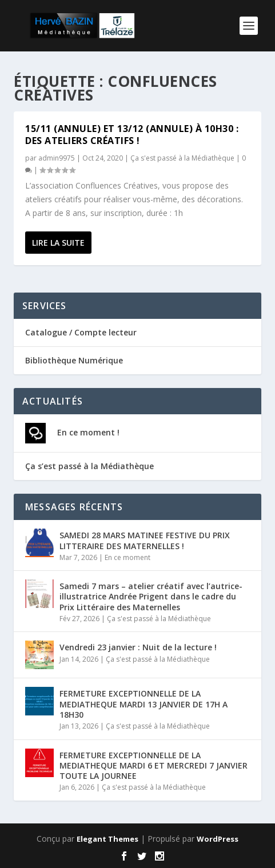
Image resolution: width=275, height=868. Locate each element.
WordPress (218, 839)
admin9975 (57, 158)
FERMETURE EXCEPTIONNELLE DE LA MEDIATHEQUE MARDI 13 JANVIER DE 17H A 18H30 (144, 704)
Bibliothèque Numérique (74, 360)
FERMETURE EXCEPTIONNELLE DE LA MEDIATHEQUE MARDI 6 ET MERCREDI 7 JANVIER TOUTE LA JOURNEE (154, 765)
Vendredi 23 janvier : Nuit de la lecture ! (138, 647)
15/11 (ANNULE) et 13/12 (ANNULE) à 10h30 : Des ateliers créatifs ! (132, 135)
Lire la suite (58, 243)
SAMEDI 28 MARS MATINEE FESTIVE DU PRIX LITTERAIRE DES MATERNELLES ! (145, 540)
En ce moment (127, 557)
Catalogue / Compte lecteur (81, 332)
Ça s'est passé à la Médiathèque (182, 158)
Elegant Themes (107, 839)
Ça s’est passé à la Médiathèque (89, 466)
